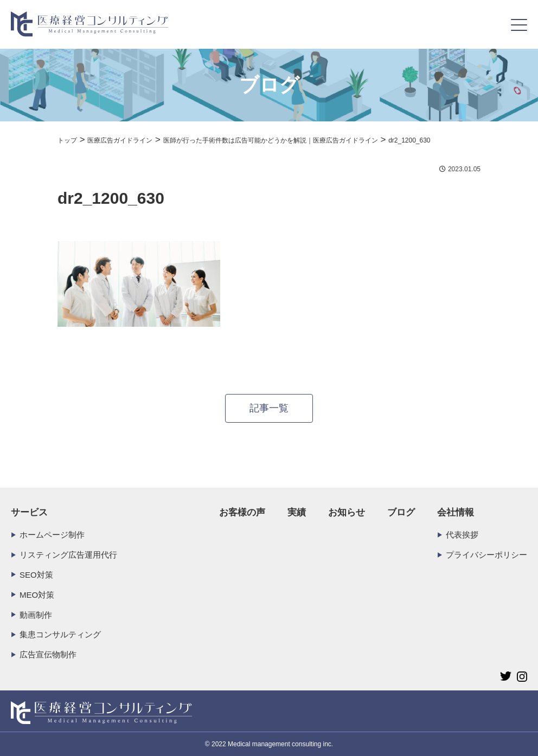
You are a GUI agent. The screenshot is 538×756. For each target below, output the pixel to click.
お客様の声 (242, 512)
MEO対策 (37, 595)
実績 (297, 512)
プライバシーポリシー (486, 555)
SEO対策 (36, 575)
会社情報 (456, 512)
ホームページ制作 (52, 535)
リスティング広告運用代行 (68, 555)
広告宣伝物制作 (48, 654)
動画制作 (36, 615)
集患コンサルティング (60, 634)
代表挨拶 (462, 535)
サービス (29, 512)
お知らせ (347, 512)
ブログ (401, 512)
